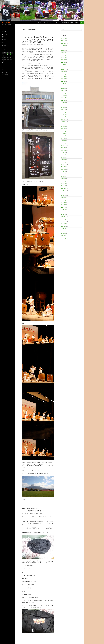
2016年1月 (64, 186)
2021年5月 (64, 95)
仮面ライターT (34, 45)
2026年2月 (64, 38)
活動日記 (24, 35)
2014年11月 (64, 219)
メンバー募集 (52, 23)
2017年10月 (64, 145)
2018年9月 (64, 124)
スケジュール (58, 23)
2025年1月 (64, 57)
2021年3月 (64, 100)
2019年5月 (64, 112)
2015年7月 (64, 200)
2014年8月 (64, 226)
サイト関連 (4, 45)
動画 (47, 23)
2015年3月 (64, 210)
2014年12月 (64, 217)
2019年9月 (64, 105)
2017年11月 (64, 143)
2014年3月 (64, 236)
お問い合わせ (77, 23)
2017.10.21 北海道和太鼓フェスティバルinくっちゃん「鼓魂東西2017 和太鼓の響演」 (38, 40)
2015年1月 (64, 214)
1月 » (12, 62)
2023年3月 (64, 81)
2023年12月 (64, 69)
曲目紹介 (40, 23)
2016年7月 (64, 172)
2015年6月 (64, 202)
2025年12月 (64, 43)
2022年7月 (64, 91)
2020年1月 (64, 103)
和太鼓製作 (24, 509)
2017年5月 (64, 157)
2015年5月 (64, 205)
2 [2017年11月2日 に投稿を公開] (7, 54)
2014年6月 (64, 231)
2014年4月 (64, 233)
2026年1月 (64, 41)
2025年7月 (64, 50)
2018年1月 (64, 141)
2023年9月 (64, 72)
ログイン (4, 69)
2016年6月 (64, 174)
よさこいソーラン (5, 44)
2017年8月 (64, 150)
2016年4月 (64, 179)
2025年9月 (64, 46)
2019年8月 (64, 107)
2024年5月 (64, 65)
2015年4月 (64, 207)
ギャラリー (4, 32)
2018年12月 (64, 119)
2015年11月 (64, 191)
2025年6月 (64, 53)
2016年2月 (64, 183)
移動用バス (4, 38)
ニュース (4, 28)
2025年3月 (64, 55)
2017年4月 (64, 160)
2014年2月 (64, 238)
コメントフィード (5, 73)
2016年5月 (64, 176)
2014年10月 (64, 221)
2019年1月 (64, 117)
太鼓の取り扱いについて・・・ (32, 509)
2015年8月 (64, 198)
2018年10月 (64, 122)
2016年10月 (64, 164)
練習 (3, 36)
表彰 (3, 33)
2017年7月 (64, 152)
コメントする (41, 45)
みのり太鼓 (33, 513)
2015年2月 (64, 212)
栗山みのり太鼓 (6, 23)
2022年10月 (64, 86)
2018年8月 (64, 126)
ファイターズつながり (6, 35)
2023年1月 (64, 84)
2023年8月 (64, 74)
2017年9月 (64, 148)
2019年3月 (64, 114)
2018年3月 (64, 138)
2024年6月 (64, 62)
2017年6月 (64, 155)
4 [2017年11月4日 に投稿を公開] (10, 54)
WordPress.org (5, 74)
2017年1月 (64, 162)
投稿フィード (4, 71)
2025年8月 (64, 48)
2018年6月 (64, 131)
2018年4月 (64, 136)
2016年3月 (64, 181)
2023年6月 (64, 76)
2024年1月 (64, 67)
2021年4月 (64, 98)
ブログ (44, 23)
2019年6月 (64, 110)
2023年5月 (64, 79)
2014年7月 (64, 229)
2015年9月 (64, 195)
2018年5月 (64, 133)
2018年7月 (64, 129)
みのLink (72, 23)
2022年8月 (64, 88)
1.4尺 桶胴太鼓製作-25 (33, 511)
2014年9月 (64, 224)
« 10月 (3, 62)
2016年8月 (64, 169)
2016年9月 (64, 167)
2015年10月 (64, 193)
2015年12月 (64, 188)
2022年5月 (64, 93)
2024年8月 (64, 60)
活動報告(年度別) (65, 23)
